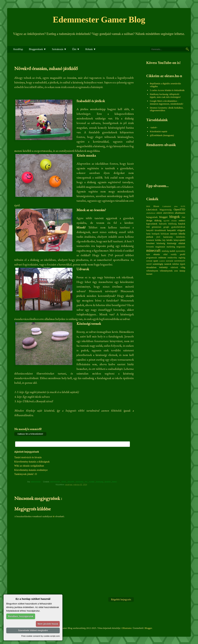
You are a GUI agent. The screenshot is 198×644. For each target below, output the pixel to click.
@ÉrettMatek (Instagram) (162, 135)
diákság (158, 220)
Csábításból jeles (170, 206)
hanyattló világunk (176, 230)
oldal (165, 254)
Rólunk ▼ (91, 49)
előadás (174, 221)
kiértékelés (181, 237)
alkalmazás (180, 213)
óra (86, 482)
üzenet (149, 274)
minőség (165, 251)
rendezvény (172, 258)
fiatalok (182, 224)
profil (183, 254)
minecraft (153, 250)
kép (164, 240)
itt (54, 516)
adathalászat (151, 213)
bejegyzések (152, 217)
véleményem (152, 271)
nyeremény (181, 251)
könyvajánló (179, 240)
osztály (92, 482)
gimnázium (157, 227)
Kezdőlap (18, 49)
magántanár (160, 247)
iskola (64, 482)
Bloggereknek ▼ (37, 49)
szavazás (170, 261)
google (166, 227)
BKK (148, 206)
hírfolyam (165, 234)
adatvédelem (168, 213)
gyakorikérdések (178, 227)
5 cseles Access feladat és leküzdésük (167, 90)
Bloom (156, 206)
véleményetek (166, 271)
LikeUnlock (152, 210)
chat (183, 217)
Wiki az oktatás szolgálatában (29, 466)
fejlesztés (163, 224)
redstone (162, 258)
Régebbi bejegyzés (121, 599)
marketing (171, 247)
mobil (172, 251)
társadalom (151, 267)
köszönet (150, 243)
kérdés (169, 240)
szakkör (162, 261)
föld (148, 227)
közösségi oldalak (176, 243)
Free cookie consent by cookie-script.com (41, 636)
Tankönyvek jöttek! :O (26, 474)
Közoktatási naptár (159, 131)
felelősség (172, 224)
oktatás (157, 254)
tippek (183, 264)
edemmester (55, 482)
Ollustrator (127, 628)
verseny (163, 267)
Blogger (148, 628)
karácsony (168, 237)
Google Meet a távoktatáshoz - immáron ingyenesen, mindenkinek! (167, 102)
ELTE (183, 206)
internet (174, 234)
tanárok (108, 482)
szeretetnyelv (180, 261)
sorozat (149, 261)
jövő (158, 237)
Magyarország (166, 210)
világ (183, 267)
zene (176, 271)
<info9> (154, 127)
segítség (182, 258)
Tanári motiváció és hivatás (28, 457)
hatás (148, 234)
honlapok (156, 234)
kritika (158, 240)
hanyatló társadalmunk (156, 230)
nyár (148, 254)
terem (115, 482)
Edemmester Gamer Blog (99, 20)
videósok (174, 267)
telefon (176, 264)
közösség (80, 482)
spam (156, 261)
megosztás (181, 247)
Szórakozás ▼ (59, 49)
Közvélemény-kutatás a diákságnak (32, 462)
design (149, 220)
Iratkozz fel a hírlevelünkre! (30, 434)
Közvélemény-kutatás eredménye (31, 470)
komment (150, 240)
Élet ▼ (76, 49)
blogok (175, 217)
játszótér (71, 482)
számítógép (158, 264)
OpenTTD (179, 209)
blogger (164, 217)
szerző (149, 264)
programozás (152, 258)
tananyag (100, 482)
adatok (159, 213)
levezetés (150, 247)
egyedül (166, 221)
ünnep (182, 271)
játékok (150, 237)
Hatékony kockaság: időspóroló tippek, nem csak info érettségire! (165, 96)
